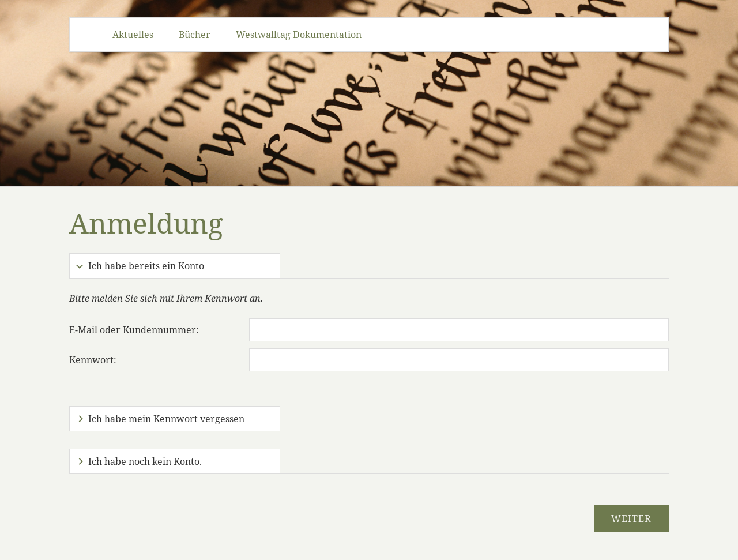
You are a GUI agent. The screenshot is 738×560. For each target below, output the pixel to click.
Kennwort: (93, 360)
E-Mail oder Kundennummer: (134, 330)
